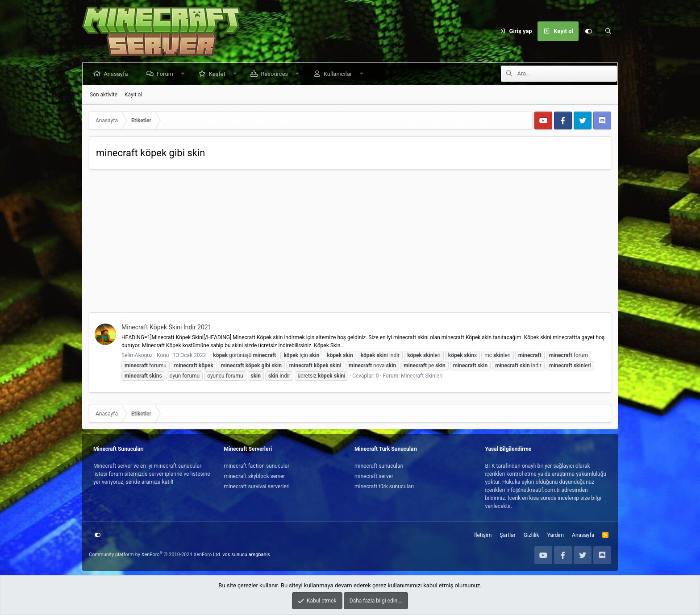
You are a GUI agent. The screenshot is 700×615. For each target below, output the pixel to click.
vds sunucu (235, 555)
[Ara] (608, 31)
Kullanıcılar (339, 74)
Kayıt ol (133, 95)
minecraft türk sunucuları (384, 486)
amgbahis (259, 555)
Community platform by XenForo (155, 555)
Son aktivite (104, 95)
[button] (184, 74)
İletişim (483, 535)
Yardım (556, 535)
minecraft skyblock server (255, 476)
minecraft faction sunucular (257, 466)
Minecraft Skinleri (422, 376)
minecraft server (374, 476)
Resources (276, 74)
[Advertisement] (350, 243)
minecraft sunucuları (379, 466)
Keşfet (219, 74)
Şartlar (507, 535)
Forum (166, 74)
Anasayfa (117, 74)
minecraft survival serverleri (257, 486)
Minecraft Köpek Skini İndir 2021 (167, 327)
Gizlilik (531, 535)
